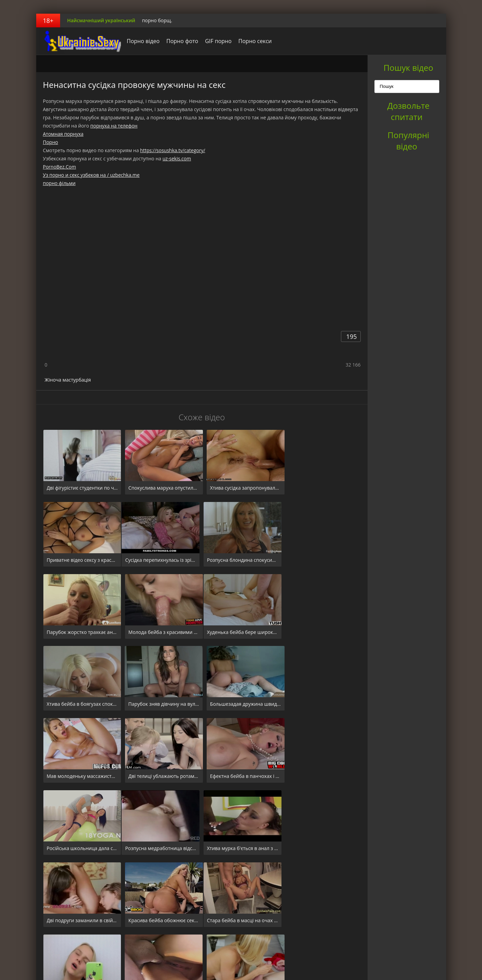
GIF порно (217, 41)
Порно (51, 142)
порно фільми (59, 183)
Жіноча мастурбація (68, 380)
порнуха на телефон (114, 126)
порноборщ (79, 41)
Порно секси (253, 41)
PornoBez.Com (60, 167)
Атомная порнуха (63, 134)
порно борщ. (157, 20)
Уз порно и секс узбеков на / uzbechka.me (91, 175)
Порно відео (141, 41)
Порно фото (181, 41)
